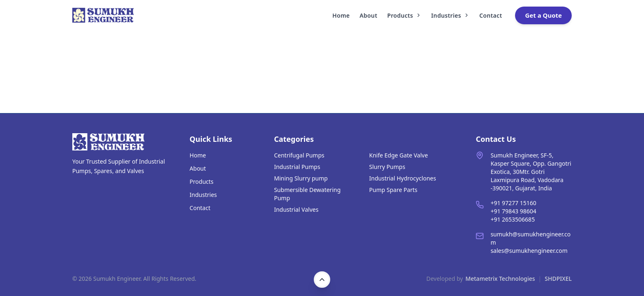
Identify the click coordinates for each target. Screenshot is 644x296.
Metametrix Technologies (500, 279)
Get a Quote (543, 15)
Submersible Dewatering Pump (307, 194)
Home (341, 15)
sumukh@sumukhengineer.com (530, 238)
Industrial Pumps (297, 167)
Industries (450, 15)
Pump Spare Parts (393, 190)
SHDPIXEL (558, 279)
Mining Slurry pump (301, 178)
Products (404, 15)
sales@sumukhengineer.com (529, 251)
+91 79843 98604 (513, 211)
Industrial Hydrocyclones (403, 178)
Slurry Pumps (387, 167)
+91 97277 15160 (513, 203)
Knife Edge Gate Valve (399, 155)
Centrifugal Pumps (299, 155)
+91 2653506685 (513, 219)
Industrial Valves (296, 209)
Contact (491, 15)
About (369, 15)
